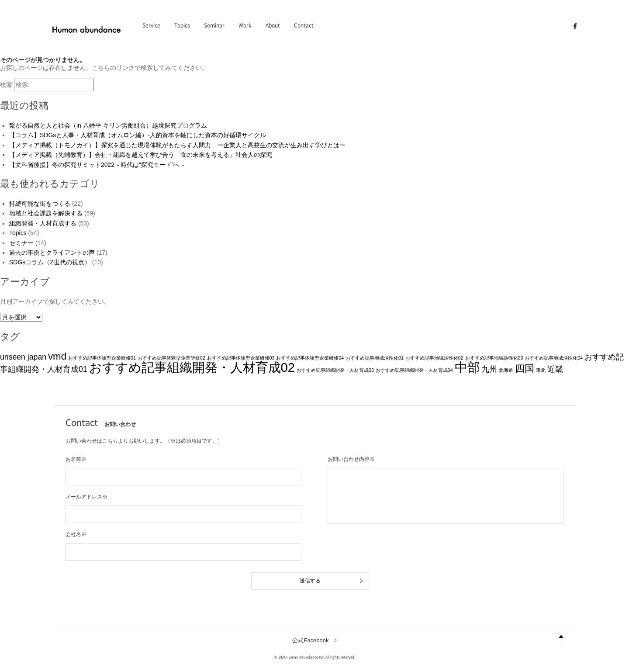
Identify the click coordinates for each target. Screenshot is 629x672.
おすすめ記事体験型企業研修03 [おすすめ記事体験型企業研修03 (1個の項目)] (241, 358)
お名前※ (76, 459)
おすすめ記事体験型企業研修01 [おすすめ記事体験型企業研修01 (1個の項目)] (102, 358)
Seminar (214, 25)
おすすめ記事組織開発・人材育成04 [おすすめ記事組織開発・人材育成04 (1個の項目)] (414, 370)
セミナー (21, 243)
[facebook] (575, 26)
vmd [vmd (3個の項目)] (57, 356)
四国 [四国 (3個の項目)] (525, 369)
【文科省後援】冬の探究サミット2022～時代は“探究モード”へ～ (97, 165)
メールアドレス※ (86, 497)
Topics (182, 25)
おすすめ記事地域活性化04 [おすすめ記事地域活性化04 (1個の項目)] (554, 358)
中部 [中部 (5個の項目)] (467, 367)
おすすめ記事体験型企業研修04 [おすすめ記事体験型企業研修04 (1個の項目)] (310, 358)
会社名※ (76, 534)
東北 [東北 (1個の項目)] (541, 370)
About (273, 25)
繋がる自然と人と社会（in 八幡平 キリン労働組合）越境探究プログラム (108, 125)
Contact (304, 25)
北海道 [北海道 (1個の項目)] (506, 370)
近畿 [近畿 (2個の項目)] (555, 369)
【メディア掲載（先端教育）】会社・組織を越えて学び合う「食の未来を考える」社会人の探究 (141, 155)
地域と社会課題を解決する (46, 213)
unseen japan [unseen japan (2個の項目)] (23, 357)
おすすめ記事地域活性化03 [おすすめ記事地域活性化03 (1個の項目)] (494, 358)
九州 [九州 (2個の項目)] (489, 369)
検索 (6, 85)
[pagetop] (561, 641)
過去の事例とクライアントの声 (52, 253)
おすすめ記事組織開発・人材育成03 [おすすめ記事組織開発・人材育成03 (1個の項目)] (335, 370)
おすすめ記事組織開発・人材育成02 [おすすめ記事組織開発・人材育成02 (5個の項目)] (192, 367)
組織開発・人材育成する (43, 223)
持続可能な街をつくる (40, 204)
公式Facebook (310, 640)
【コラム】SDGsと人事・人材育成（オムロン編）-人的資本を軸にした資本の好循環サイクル (138, 135)
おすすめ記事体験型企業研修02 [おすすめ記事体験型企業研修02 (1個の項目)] (171, 358)
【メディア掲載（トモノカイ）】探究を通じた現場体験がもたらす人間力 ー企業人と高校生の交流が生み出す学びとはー (177, 145)
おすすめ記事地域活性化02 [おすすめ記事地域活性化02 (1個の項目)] (434, 358)
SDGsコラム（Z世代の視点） (50, 262)
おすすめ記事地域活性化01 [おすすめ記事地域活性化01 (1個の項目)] (375, 358)
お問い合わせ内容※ (351, 459)
